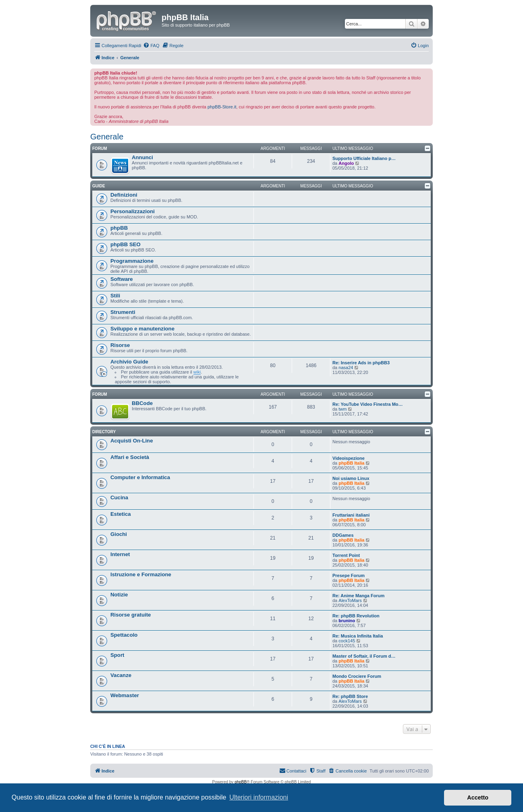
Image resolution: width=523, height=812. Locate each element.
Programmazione (132, 261)
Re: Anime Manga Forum (358, 596)
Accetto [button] (478, 797)
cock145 (347, 641)
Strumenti (123, 312)
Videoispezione (349, 458)
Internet (120, 554)
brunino (347, 621)
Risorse (120, 345)
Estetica (121, 514)
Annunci (142, 157)
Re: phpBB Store (350, 696)
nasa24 (346, 368)
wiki (197, 372)
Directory (104, 432)
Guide (99, 186)
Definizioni (124, 195)
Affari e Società (130, 457)
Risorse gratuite (131, 615)
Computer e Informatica (140, 477)
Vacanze (121, 675)
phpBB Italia (351, 463)
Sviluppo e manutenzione (142, 329)
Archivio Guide (129, 362)
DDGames (343, 535)
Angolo (346, 163)
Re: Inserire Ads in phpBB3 (361, 363)
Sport (117, 655)
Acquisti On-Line (132, 441)
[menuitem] (151, 46)
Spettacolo (124, 635)
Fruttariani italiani (351, 515)
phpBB (119, 228)
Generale (107, 137)
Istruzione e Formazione (141, 574)
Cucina (119, 497)
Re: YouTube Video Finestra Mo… (368, 404)
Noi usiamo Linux (351, 478)
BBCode (142, 403)
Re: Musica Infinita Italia (358, 636)
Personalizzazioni (133, 211)
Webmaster (125, 695)
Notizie (119, 595)
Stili (115, 296)
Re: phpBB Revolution (356, 616)
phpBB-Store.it (222, 107)
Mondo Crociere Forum (357, 676)
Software (122, 279)
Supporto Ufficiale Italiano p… (364, 158)
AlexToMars (350, 600)
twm (342, 409)
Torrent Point (346, 555)
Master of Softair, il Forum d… (364, 656)
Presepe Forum (349, 575)
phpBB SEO (126, 244)
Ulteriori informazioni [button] (259, 797)
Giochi (119, 534)
